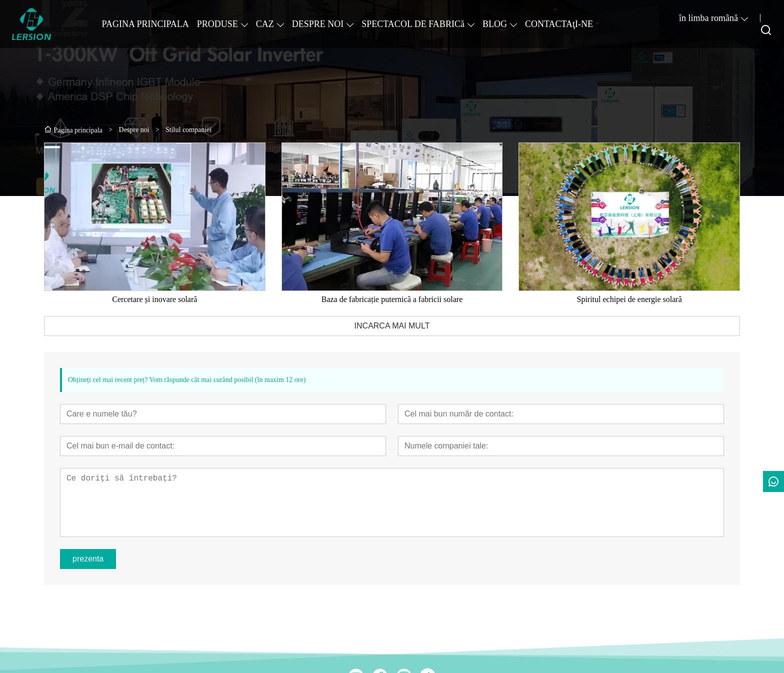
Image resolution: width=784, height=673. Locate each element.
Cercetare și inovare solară (154, 299)
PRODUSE (217, 24)
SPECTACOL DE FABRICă (413, 24)
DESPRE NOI (318, 24)
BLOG (495, 24)
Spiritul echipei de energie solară (629, 299)
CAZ (265, 24)
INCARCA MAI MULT (392, 326)
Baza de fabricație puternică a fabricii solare (392, 299)
